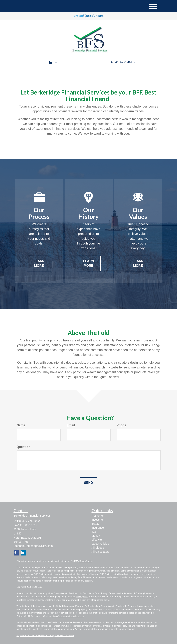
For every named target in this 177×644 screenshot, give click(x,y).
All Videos (98, 548)
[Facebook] (56, 63)
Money (96, 536)
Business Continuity (64, 635)
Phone (121, 425)
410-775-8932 (123, 62)
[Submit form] (88, 483)
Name (21, 425)
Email (71, 425)
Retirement (98, 516)
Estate (96, 524)
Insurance (98, 528)
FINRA (79, 597)
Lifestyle (97, 540)
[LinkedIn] (51, 63)
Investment (98, 520)
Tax (94, 532)
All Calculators (100, 552)
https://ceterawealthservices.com (68, 616)
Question (23, 447)
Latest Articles (100, 544)
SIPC (85, 597)
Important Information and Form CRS (35, 635)
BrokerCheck (86, 561)
